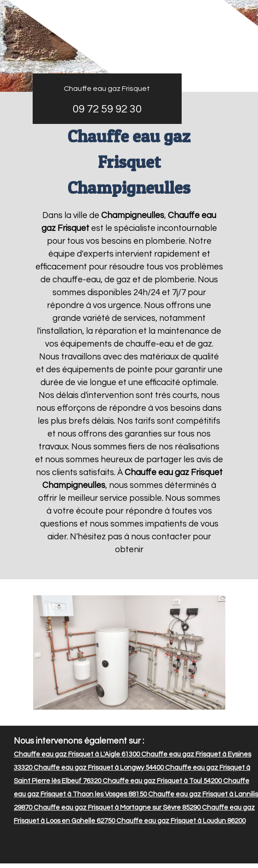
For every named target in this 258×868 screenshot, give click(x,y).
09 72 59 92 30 (107, 109)
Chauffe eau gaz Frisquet (107, 89)
